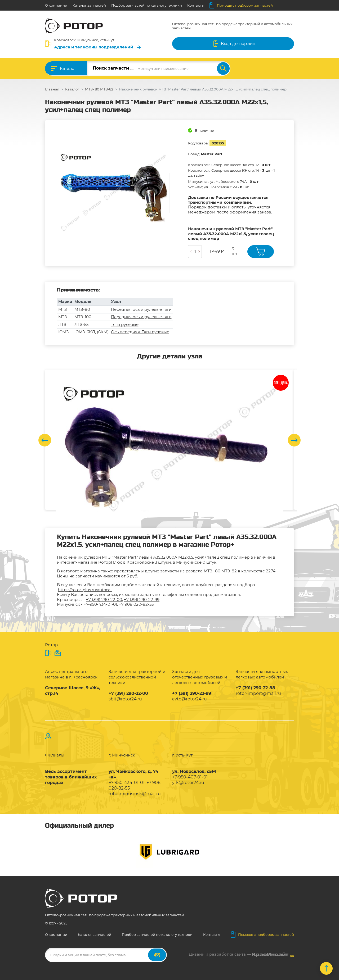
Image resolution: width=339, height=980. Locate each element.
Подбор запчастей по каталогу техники (147, 5)
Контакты (196, 5)
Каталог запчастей (89, 5)
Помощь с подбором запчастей (241, 5)
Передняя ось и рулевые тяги (141, 309)
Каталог (68, 68)
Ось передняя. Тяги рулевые (140, 332)
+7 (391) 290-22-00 (104, 600)
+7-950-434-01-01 (100, 604)
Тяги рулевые (125, 324)
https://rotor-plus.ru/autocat (85, 590)
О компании (56, 5)
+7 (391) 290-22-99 (142, 600)
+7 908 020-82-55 (136, 604)
